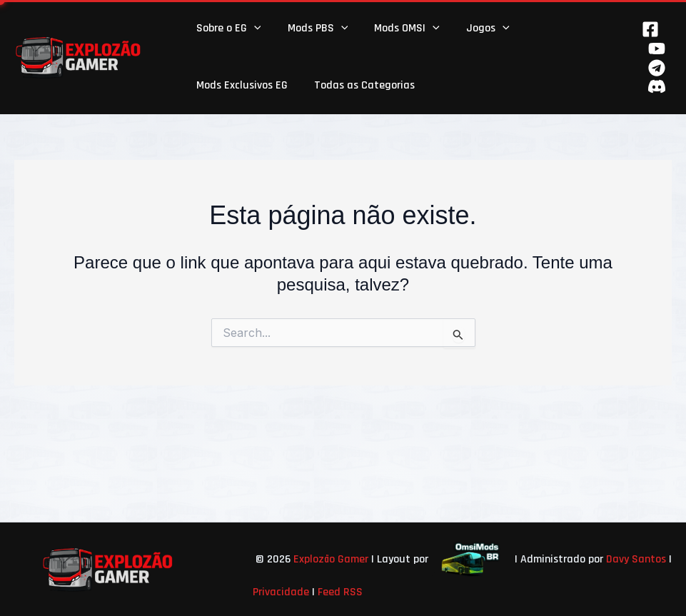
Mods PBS (312, 29)
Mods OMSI (398, 29)
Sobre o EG (227, 29)
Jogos (475, 29)
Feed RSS (340, 592)
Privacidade (281, 592)
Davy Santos (636, 559)
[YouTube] (657, 49)
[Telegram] (657, 68)
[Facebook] (650, 29)
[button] (252, 29)
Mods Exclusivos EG (240, 85)
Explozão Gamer (331, 559)
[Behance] (657, 86)
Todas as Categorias (359, 85)
